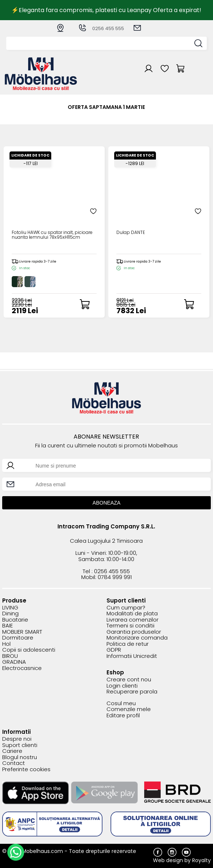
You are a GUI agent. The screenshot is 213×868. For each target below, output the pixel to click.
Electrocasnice (22, 668)
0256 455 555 (101, 28)
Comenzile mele (129, 709)
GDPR (114, 650)
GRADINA (14, 662)
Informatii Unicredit (132, 656)
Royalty (201, 860)
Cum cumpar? (126, 608)
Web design (168, 860)
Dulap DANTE (131, 233)
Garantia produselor (134, 632)
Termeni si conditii (130, 626)
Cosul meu (121, 704)
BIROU (10, 656)
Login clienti (122, 686)
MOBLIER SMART (22, 632)
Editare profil (123, 716)
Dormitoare (18, 638)
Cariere (12, 751)
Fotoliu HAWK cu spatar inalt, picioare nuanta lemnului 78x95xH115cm (52, 235)
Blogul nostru (20, 757)
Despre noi (17, 739)
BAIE (8, 626)
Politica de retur (128, 644)
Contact (14, 763)
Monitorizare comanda (137, 638)
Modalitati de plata (132, 614)
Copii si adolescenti (29, 650)
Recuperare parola (132, 692)
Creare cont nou (129, 680)
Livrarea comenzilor (132, 620)
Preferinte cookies (26, 770)
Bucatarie (15, 620)
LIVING (10, 608)
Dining (10, 614)
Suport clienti (20, 745)
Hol (6, 644)
